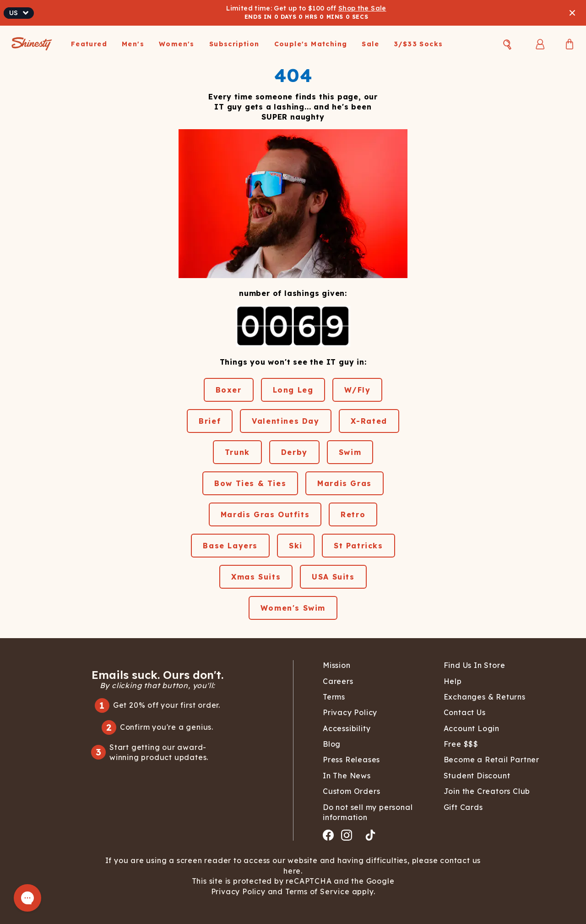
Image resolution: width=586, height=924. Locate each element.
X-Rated (369, 421)
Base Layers (230, 546)
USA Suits (333, 577)
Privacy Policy (239, 891)
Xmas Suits (256, 577)
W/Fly (357, 390)
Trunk (237, 452)
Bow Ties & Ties (250, 483)
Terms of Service (316, 891)
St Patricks (358, 546)
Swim (350, 452)
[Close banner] (572, 13)
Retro (353, 514)
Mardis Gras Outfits (265, 514)
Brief (210, 421)
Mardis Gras (345, 483)
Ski (296, 546)
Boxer (229, 390)
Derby (294, 452)
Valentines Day (285, 421)
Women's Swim (293, 608)
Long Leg (293, 390)
